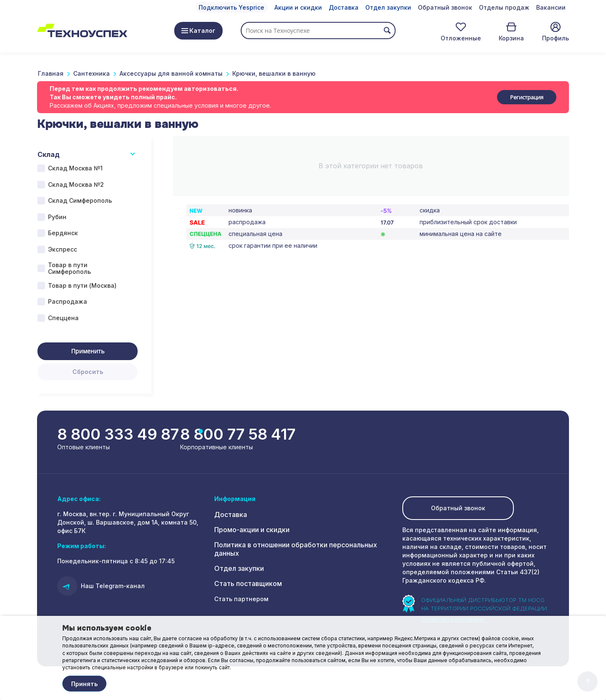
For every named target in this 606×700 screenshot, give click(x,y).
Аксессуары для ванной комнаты (171, 73)
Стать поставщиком (245, 577)
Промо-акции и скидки (250, 532)
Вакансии (551, 7)
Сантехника (92, 73)
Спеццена (63, 318)
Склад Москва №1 (75, 168)
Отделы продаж (504, 7)
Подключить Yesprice (231, 7)
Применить (88, 351)
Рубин (57, 217)
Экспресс (62, 249)
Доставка (344, 7)
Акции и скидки (298, 7)
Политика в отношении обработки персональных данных (303, 547)
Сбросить (88, 372)
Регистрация (527, 97)
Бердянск (63, 233)
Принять (84, 684)
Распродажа (68, 301)
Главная (51, 73)
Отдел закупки (388, 7)
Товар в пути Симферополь (69, 268)
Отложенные (461, 38)
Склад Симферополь (80, 200)
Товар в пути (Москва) (82, 285)
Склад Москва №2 (76, 184)
